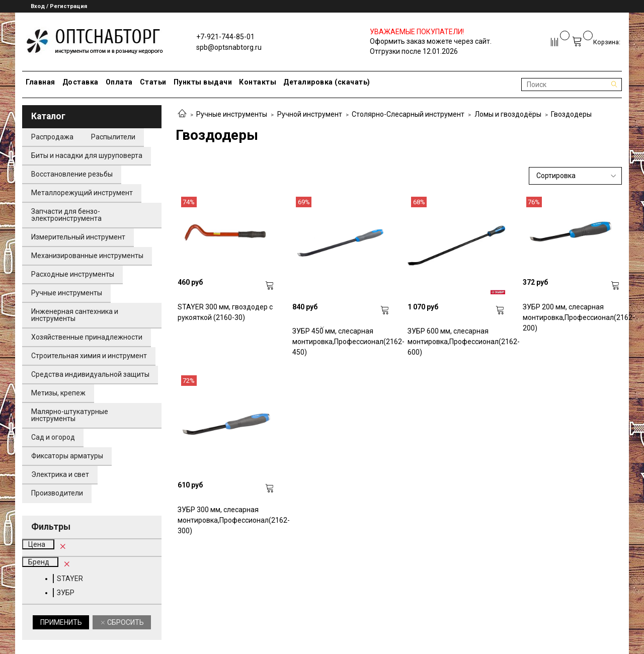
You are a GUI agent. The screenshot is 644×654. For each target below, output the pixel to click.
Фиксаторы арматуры (67, 456)
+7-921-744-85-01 (225, 37)
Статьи (153, 82)
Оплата (119, 82)
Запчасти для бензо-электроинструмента (66, 215)
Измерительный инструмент (78, 237)
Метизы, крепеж (58, 393)
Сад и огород (53, 437)
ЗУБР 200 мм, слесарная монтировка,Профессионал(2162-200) (572, 317)
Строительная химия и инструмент (89, 356)
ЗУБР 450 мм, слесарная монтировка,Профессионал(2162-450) (341, 342)
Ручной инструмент (310, 114)
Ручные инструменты (232, 114)
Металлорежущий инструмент (82, 193)
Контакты (258, 82)
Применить (61, 622)
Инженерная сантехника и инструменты (75, 315)
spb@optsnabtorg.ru (229, 47)
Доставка (80, 82)
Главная (41, 82)
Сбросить (125, 622)
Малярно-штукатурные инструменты (70, 415)
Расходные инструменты (73, 274)
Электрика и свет (60, 474)
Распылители (113, 137)
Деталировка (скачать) (327, 82)
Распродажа (52, 137)
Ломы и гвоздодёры (508, 114)
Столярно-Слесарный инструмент (408, 114)
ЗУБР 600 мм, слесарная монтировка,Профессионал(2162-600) (456, 342)
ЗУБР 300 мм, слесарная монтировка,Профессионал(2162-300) (226, 520)
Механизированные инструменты (87, 256)
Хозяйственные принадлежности (87, 337)
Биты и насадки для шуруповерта (87, 155)
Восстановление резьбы (72, 174)
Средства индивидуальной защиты (90, 374)
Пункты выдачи (203, 82)
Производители (57, 493)
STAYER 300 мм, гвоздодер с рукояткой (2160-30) (225, 312)
